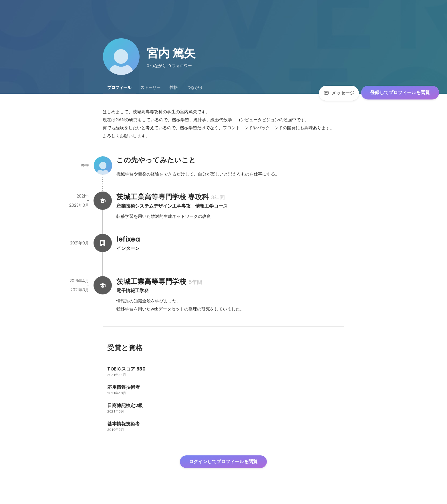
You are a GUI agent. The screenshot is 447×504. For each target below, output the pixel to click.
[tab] (119, 87)
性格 (174, 87)
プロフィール (119, 87)
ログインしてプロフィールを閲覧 (223, 462)
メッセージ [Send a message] (339, 93)
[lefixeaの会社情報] (103, 243)
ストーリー (150, 87)
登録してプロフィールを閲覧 (400, 92)
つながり (195, 87)
